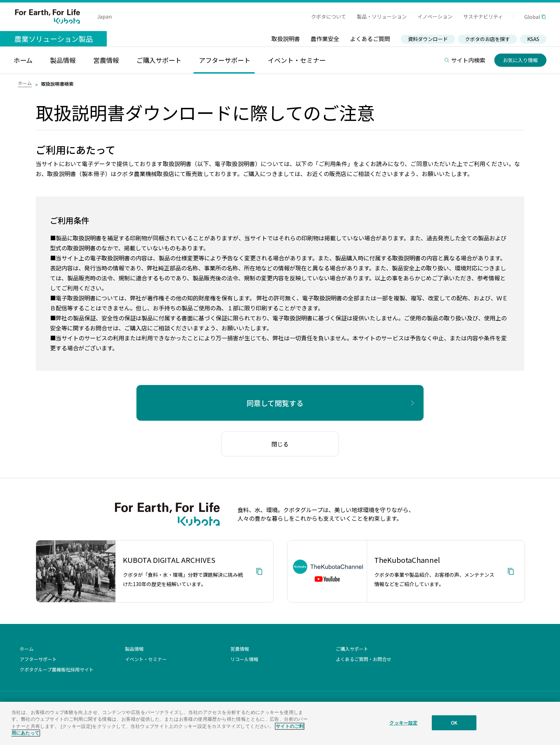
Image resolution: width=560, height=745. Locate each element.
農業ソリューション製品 (54, 39)
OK (454, 727)
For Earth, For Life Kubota (47, 16)
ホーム (25, 83)
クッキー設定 (403, 727)
